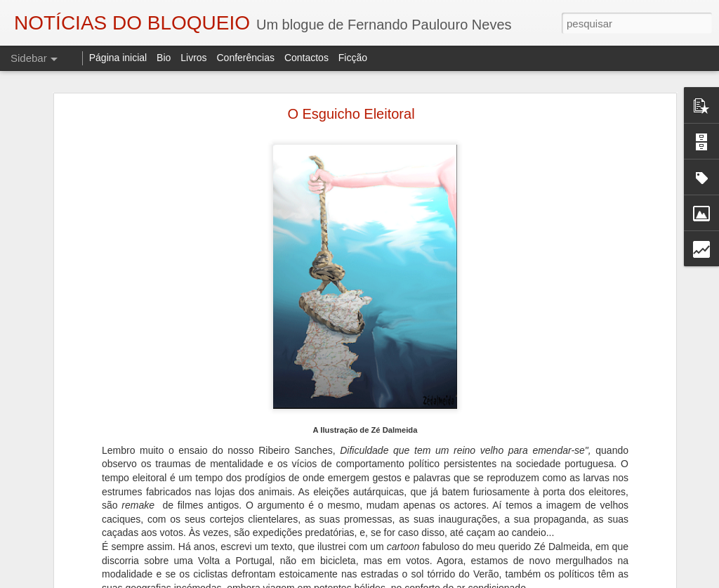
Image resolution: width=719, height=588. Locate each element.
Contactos (306, 58)
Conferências (245, 58)
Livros (193, 58)
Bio (164, 58)
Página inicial (118, 58)
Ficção (353, 58)
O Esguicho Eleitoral (351, 114)
